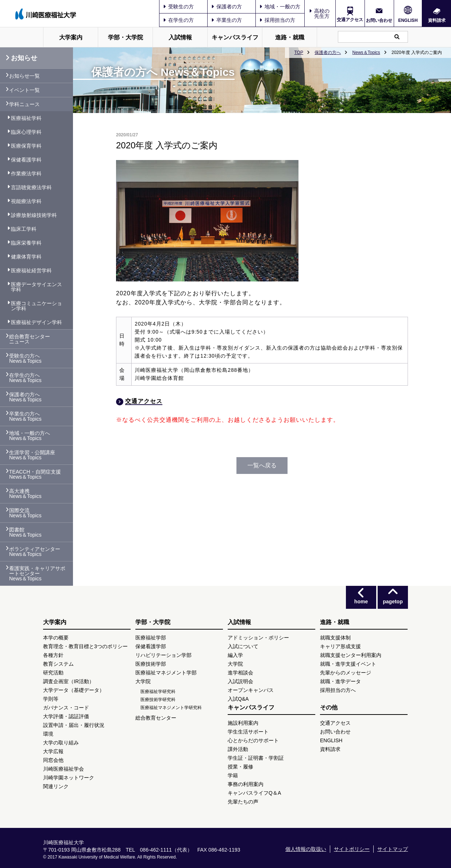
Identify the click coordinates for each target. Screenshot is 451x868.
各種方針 (53, 655)
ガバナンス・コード (66, 708)
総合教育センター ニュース (30, 339)
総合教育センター (156, 718)
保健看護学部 (151, 646)
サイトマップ (393, 849)
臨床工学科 (24, 229)
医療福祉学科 (26, 118)
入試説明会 (240, 681)
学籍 (233, 775)
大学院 (143, 681)
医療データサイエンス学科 (36, 287)
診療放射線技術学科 (34, 215)
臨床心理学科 (26, 132)
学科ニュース (24, 104)
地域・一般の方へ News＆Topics (30, 436)
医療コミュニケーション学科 (36, 306)
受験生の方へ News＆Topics (25, 358)
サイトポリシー (352, 849)
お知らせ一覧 (24, 76)
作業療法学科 (26, 174)
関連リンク (56, 786)
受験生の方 (178, 7)
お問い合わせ (379, 20)
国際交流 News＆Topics (25, 513)
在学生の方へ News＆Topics (25, 378)
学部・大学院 (126, 37)
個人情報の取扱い (306, 849)
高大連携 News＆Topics (25, 494)
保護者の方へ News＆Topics (25, 397)
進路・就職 (290, 37)
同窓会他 (53, 760)
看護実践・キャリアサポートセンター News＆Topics (37, 573)
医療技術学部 (151, 664)
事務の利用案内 (246, 784)
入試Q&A (238, 699)
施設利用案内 (243, 723)
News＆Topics (366, 52)
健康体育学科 (26, 257)
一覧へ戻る (262, 465)
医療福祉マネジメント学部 (166, 673)
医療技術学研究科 (158, 700)
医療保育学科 (26, 146)
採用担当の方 (277, 20)
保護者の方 (227, 7)
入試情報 (180, 37)
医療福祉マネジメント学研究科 (171, 708)
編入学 (235, 655)
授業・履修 (240, 767)
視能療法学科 (26, 201)
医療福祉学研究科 (158, 692)
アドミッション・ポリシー (258, 638)
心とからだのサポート (253, 740)
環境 (48, 734)
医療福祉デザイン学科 (36, 322)
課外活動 (238, 749)
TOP (298, 52)
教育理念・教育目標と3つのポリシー (85, 646)
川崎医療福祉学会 (63, 769)
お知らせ (21, 58)
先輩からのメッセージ (346, 673)
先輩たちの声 (243, 802)
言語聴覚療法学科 (31, 187)
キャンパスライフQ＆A (254, 793)
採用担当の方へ (338, 690)
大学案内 (71, 37)
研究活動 (53, 673)
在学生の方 (178, 20)
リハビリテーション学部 (163, 655)
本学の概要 (56, 638)
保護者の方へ (328, 52)
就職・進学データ (340, 681)
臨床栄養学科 (26, 243)
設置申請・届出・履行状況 (74, 725)
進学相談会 (240, 673)
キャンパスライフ (235, 37)
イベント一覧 (24, 90)
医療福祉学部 (151, 638)
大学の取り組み (61, 743)
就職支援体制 (335, 638)
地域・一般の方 (280, 7)
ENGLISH (408, 20)
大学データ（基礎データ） (74, 690)
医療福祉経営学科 (31, 270)
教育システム (58, 664)
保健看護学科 (26, 160)
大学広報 (53, 751)
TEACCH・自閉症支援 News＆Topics (35, 474)
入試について (243, 646)
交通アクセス (350, 20)
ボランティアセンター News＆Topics (35, 552)
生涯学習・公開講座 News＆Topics (32, 455)
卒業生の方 (227, 20)
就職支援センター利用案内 (351, 655)
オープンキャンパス (251, 690)
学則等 (51, 699)
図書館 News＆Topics (25, 532)
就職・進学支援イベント (348, 664)
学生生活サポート (248, 732)
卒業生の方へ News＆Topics (25, 416)
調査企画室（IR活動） (69, 681)
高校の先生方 (322, 13)
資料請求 (437, 20)
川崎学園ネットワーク (69, 778)
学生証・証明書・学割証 (256, 758)
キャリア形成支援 (340, 646)
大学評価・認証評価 (66, 716)
